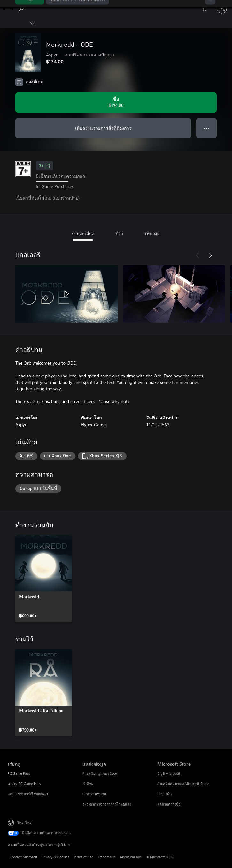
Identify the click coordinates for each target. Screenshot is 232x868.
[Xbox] (17, 23)
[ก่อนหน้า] (197, 255)
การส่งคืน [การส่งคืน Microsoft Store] (165, 794)
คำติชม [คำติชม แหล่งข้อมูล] (88, 784)
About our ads (131, 857)
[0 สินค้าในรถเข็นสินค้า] (206, 9)
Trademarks (107, 857)
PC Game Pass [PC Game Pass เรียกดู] (19, 773)
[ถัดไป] (210, 255)
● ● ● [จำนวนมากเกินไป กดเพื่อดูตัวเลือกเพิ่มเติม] (207, 128)
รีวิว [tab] (119, 233)
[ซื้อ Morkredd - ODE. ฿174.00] (116, 103)
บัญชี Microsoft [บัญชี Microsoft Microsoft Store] (169, 773)
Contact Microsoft (23, 857)
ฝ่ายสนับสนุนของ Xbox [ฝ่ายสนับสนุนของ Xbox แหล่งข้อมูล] (100, 773)
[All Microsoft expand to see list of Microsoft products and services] (8, 9)
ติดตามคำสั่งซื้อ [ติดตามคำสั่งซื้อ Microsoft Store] (169, 804)
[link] (43, 579)
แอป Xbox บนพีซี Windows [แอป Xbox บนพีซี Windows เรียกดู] (28, 794)
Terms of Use (83, 857)
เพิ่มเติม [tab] (152, 233)
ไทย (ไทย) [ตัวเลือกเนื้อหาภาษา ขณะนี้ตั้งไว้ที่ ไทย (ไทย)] (25, 822)
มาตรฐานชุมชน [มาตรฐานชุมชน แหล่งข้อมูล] (94, 794)
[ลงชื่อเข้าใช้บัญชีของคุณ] (222, 9)
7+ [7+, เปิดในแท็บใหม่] (44, 166)
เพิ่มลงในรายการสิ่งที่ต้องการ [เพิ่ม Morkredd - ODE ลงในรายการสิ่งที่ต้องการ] (103, 128)
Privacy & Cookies (55, 857)
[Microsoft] (116, 5)
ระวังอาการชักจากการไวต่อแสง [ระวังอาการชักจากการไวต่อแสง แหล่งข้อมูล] (107, 804)
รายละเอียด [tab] (83, 233)
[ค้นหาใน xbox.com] (22, 8)
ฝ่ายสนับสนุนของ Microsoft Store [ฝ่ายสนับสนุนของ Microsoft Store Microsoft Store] (183, 784)
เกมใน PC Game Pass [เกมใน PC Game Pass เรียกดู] (24, 784)
